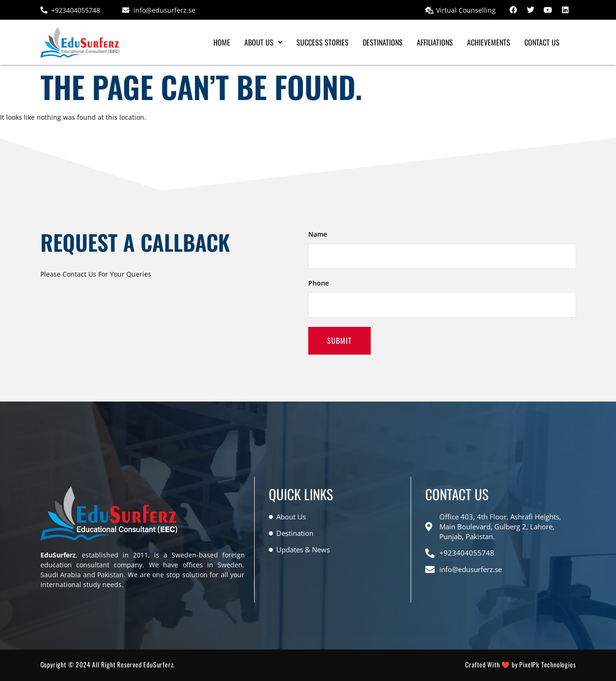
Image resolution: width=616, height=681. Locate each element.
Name (318, 234)
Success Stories (323, 42)
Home (222, 42)
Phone (319, 283)
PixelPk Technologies (547, 664)
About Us (263, 42)
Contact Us (542, 42)
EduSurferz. (159, 664)
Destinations (383, 42)
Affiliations (435, 42)
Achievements (489, 42)
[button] (263, 42)
